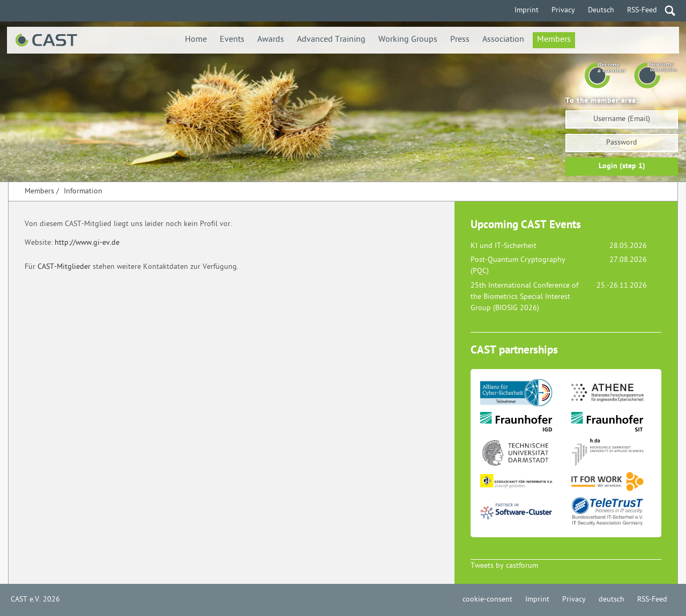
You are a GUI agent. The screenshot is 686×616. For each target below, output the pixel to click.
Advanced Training (331, 40)
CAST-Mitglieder (64, 267)
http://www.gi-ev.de (87, 243)
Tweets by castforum (504, 566)
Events (232, 40)
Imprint (527, 10)
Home (196, 40)
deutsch (612, 600)
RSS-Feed (642, 10)
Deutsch (601, 10)
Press (460, 40)
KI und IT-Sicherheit (504, 246)
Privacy (563, 10)
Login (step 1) (622, 166)
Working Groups (408, 40)
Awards (271, 40)
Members (554, 40)
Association (503, 40)
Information (83, 191)
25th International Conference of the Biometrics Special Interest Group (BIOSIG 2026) (524, 297)
